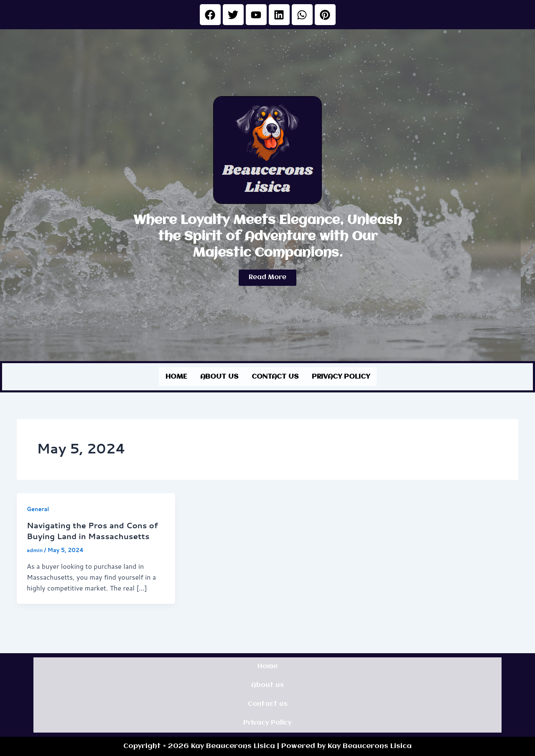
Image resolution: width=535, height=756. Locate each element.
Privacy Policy (341, 375)
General (39, 507)
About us (219, 375)
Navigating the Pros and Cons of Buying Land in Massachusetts (92, 534)
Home (176, 375)
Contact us (275, 375)
